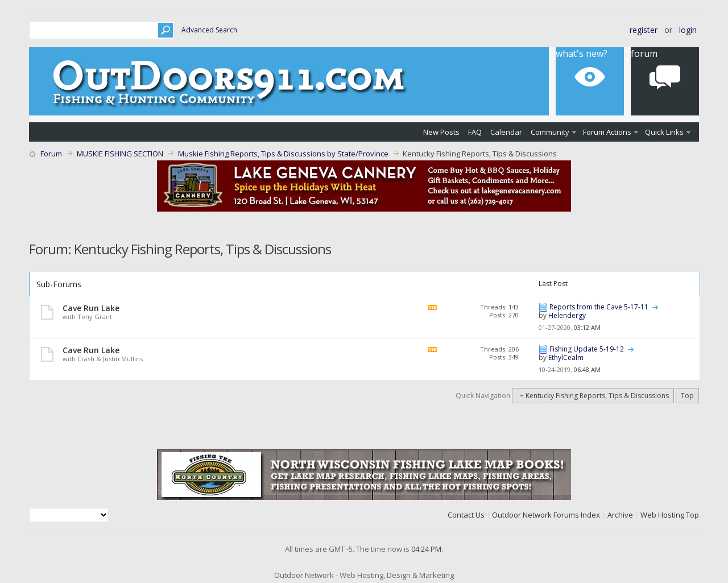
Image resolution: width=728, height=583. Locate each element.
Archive (620, 515)
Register (644, 30)
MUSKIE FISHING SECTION (120, 154)
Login (688, 30)
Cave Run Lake (91, 308)
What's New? (582, 53)
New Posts (441, 132)
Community (550, 132)
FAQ (475, 132)
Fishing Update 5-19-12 (587, 349)
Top (687, 396)
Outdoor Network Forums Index (546, 515)
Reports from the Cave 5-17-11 (599, 307)
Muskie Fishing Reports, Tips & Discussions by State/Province (283, 154)
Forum (644, 53)
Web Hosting (662, 515)
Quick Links (664, 132)
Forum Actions (607, 132)
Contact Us (466, 515)
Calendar (506, 132)
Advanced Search (209, 30)
